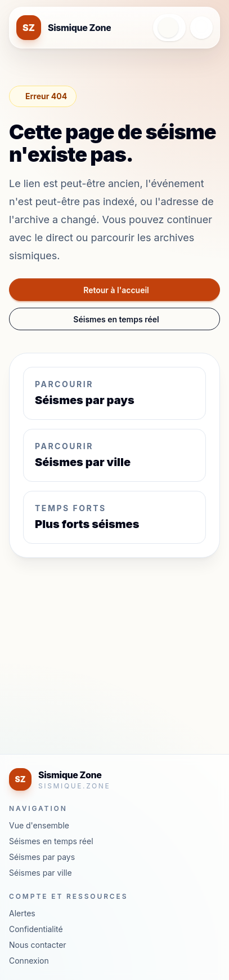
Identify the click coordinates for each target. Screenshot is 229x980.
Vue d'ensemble (39, 825)
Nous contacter (38, 945)
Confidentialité (36, 929)
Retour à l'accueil (116, 290)
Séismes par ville (41, 873)
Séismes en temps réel (116, 319)
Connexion (29, 961)
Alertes (22, 913)
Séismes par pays (42, 857)
